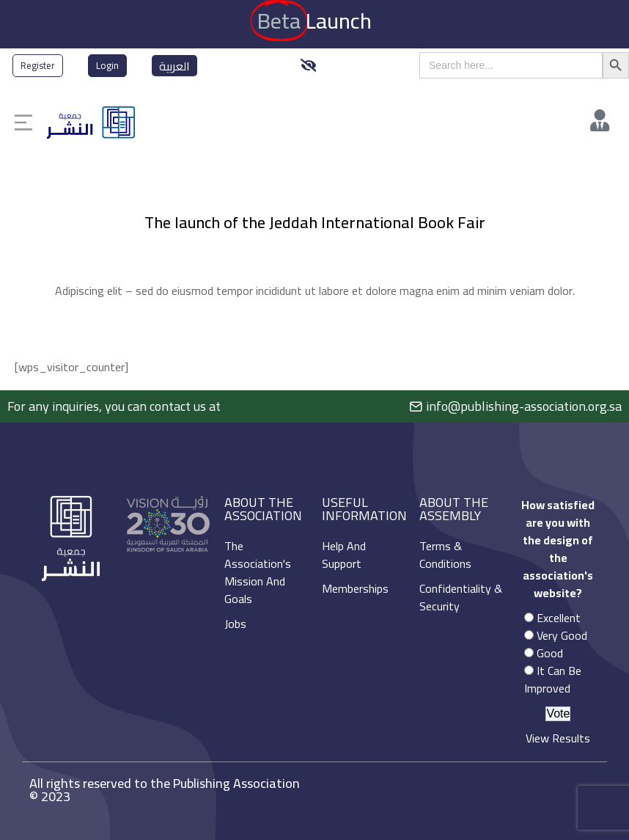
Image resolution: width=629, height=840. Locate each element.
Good (550, 653)
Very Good (562, 635)
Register (38, 65)
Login (107, 65)
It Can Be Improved (553, 679)
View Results (558, 738)
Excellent (559, 618)
